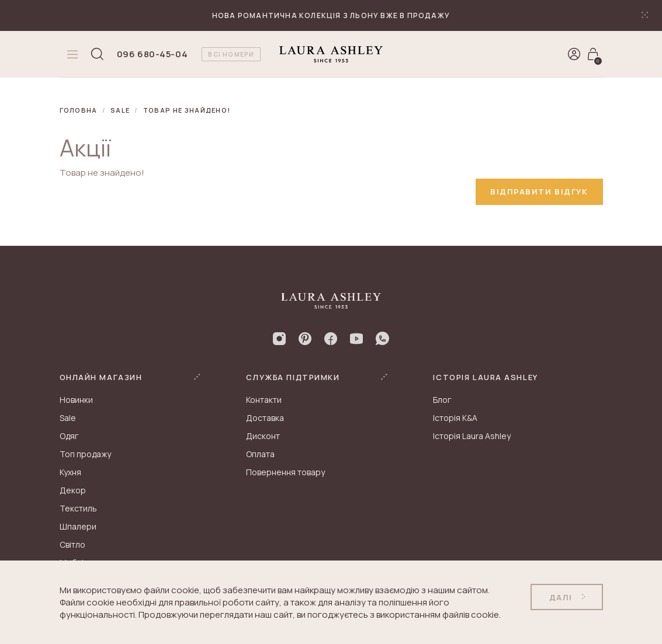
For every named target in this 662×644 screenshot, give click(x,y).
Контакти (264, 400)
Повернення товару (285, 472)
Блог (442, 400)
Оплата (260, 454)
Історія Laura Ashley (472, 436)
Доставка (265, 418)
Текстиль (78, 508)
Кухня (70, 472)
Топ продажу (85, 454)
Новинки (76, 400)
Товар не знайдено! (187, 110)
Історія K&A (455, 418)
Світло (72, 544)
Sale (120, 110)
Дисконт (263, 436)
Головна (79, 110)
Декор (73, 490)
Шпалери (78, 526)
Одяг (69, 436)
